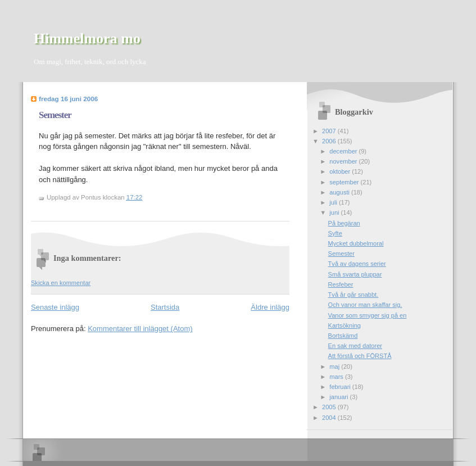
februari (341, 387)
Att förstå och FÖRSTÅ (360, 356)
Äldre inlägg (270, 307)
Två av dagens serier (357, 264)
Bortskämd (343, 336)
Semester (55, 115)
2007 (330, 131)
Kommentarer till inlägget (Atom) (140, 329)
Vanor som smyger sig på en (368, 315)
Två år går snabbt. (353, 295)
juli (334, 202)
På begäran (344, 223)
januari (339, 397)
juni (335, 212)
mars (337, 377)
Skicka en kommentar (61, 283)
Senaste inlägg (55, 307)
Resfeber (341, 284)
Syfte (335, 233)
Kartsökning (344, 325)
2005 (330, 407)
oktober (341, 171)
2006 (330, 141)
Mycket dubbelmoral (356, 243)
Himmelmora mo (87, 39)
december (344, 151)
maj (335, 367)
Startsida (165, 307)
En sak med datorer (355, 346)
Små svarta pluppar (355, 274)
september (345, 182)
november (344, 161)
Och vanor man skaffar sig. (365, 305)
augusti (340, 192)
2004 (330, 418)
